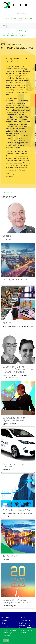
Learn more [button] (7, 635)
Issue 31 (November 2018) (13, 33)
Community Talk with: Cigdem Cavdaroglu (14, 419)
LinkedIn (4, 621)
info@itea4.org (24, 623)
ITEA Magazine (24, 31)
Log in (12, 14)
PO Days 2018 (10, 556)
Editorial (7, 236)
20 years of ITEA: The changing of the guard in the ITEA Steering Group (18, 369)
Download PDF (8, 193)
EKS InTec (8, 323)
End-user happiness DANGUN (14, 36)
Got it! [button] (6, 640)
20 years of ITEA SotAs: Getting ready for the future (17, 601)
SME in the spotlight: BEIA (16, 510)
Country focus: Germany (15, 279)
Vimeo (3, 623)
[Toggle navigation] (4, 26)
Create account (21, 14)
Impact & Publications (9, 31)
